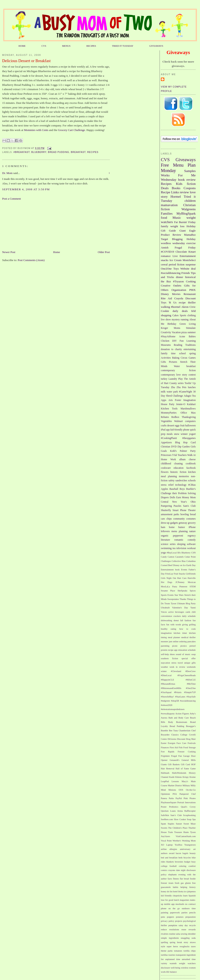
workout (191, 548)
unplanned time (173, 959)
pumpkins (173, 925)
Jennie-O (181, 404)
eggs (177, 426)
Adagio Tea (190, 396)
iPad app (165, 430)
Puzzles (177, 506)
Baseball (174, 489)
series (173, 544)
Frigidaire (165, 756)
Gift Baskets (174, 764)
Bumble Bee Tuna (169, 731)
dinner (179, 277)
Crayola (179, 298)
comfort (192, 866)
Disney (165, 294)
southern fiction (169, 658)
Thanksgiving (189, 417)
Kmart (192, 252)
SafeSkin (165, 815)
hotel (175, 891)
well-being (175, 968)
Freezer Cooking (187, 752)
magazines (185, 900)
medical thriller (188, 637)
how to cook (187, 629)
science (165, 544)
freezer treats (167, 883)
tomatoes (178, 951)
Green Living (188, 324)
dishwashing (167, 620)
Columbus (191, 561)
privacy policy (167, 921)
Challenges (166, 561)
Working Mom (189, 841)
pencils (192, 913)
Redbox (175, 417)
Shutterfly (166, 510)
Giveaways (186, 160)
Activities (166, 358)
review (184, 192)
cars (163, 519)
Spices (193, 591)
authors (164, 853)
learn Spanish (189, 896)
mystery (176, 320)
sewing (184, 934)
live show (166, 320)
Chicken (165, 341)
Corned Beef (167, 565)
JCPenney (180, 582)
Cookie (165, 311)
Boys (182, 489)
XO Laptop (167, 845)
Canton (171, 557)
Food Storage (189, 747)
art (194, 849)
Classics (175, 735)
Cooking (191, 281)
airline (164, 849)
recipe (182, 302)
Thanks (183, 599)
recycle (192, 925)
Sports (183, 315)
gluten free (190, 883)
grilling (192, 625)
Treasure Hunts (181, 832)
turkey (164, 379)
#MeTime (191, 684)
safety (172, 481)
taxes (193, 946)
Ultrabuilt (165, 608)
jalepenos (191, 891)
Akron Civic (188, 307)
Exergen (172, 743)
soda (194, 938)
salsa (178, 934)
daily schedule (189, 616)
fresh (177, 883)
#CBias (192, 485)
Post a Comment (12, 199)
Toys (176, 269)
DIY (174, 341)
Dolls (172, 497)
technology (181, 485)
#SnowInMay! (167, 697)
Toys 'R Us (169, 302)
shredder (192, 934)
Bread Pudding (59, 152)
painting (165, 913)
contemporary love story (174, 375)
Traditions (190, 345)
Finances (165, 747)
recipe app (173, 650)
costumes (191, 519)
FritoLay (169, 574)
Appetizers (166, 443)
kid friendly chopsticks (172, 896)
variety (164, 963)
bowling (185, 514)
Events (184, 570)
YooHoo (179, 845)
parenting (165, 646)
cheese (192, 459)
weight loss (177, 226)
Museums (166, 345)
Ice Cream (176, 260)
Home (57, 252)
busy (193, 862)
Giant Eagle (187, 231)
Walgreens (189, 209)
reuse (184, 930)
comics (164, 870)
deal (193, 269)
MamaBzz (190, 235)
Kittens (178, 777)
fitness (176, 879)
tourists (172, 955)
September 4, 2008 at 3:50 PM (26, 189)
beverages (180, 612)
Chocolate (181, 252)
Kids (179, 184)
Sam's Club (189, 506)
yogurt (192, 434)
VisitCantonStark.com (186, 836)
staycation (165, 663)
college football (169, 866)
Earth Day (191, 565)
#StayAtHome (168, 337)
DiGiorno (172, 739)
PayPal (179, 798)
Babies (192, 337)
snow (177, 434)
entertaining (190, 349)
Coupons (190, 188)
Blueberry (39, 152)
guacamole (166, 887)
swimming (166, 548)
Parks (171, 798)
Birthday (172, 324)
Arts (171, 400)
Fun (182, 341)
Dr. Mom (7, 173)
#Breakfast (22, 152)
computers (190, 421)
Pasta (175, 587)
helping (184, 887)
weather (164, 667)
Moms (177, 328)
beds (181, 858)
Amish (165, 247)
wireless (185, 968)
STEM (193, 587)
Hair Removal (168, 769)
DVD (174, 447)
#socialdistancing (171, 273)
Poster (164, 807)
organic (165, 536)
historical (190, 277)
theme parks (167, 951)
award (172, 853)
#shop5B (175, 701)
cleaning (178, 464)
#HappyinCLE (167, 680)
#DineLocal (166, 675)
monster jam (167, 641)
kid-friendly (177, 430)
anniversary (185, 849)
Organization (179, 290)
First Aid (174, 747)
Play (181, 379)
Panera (164, 798)
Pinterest (183, 587)
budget (187, 862)
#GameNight (185, 392)
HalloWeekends (179, 773)
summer (192, 332)
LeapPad (165, 781)
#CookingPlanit (169, 438)
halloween (190, 426)
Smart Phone (180, 510)
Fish (181, 747)
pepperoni (178, 536)
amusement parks (170, 514)
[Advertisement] (24, 225)
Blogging (177, 239)
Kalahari (191, 404)
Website (185, 269)
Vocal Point (166, 841)
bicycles (187, 858)
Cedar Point (190, 557)
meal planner (174, 637)
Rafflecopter (190, 811)
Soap (189, 819)
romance (166, 256)
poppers (171, 917)
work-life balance (169, 972)
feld (193, 311)
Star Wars (179, 595)
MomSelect (189, 260)
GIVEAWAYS (156, 46)
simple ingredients (170, 938)
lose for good (167, 900)
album (182, 459)
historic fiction (178, 472)
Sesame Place (168, 591)
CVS (44, 46)
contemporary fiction (178, 370)
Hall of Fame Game (186, 769)
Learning (191, 341)
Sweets (164, 828)
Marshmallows (188, 409)
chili (194, 612)
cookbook (191, 464)
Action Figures (182, 714)
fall (182, 620)
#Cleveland (176, 671)
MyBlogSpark (186, 213)
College (184, 735)
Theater (192, 510)
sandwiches (181, 481)
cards (188, 612)
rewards (192, 930)
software (191, 544)
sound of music (183, 654)
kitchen (192, 472)
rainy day (183, 925)
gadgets (174, 523)
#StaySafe (191, 697)
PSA (175, 794)
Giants (164, 764)
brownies (179, 862)
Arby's (193, 714)
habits (176, 887)
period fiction (177, 264)
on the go (174, 908)
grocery (192, 523)
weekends (191, 667)
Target (164, 239)
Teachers (182, 455)
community (179, 519)
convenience (167, 616)
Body (171, 722)
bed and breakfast (169, 858)
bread (193, 514)
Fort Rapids (168, 752)
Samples (190, 171)
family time (168, 353)
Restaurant (190, 294)
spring (192, 353)
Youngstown (190, 845)
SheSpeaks (182, 591)
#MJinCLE (191, 680)
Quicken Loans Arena (172, 811)
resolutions (174, 930)
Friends (186, 273)
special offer (189, 658)
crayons (172, 870)
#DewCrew (191, 671)
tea (174, 548)
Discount (191, 298)
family (165, 226)
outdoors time (189, 908)
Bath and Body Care (179, 718)
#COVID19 (167, 252)
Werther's (177, 841)
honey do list (167, 891)
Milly (193, 785)
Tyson (173, 603)
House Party (168, 404)
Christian (166, 447)
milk (163, 392)
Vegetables (166, 421)
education (179, 468)
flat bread (184, 879)
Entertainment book (170, 570)
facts (170, 879)
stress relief (167, 485)
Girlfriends (191, 574)
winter (164, 671)
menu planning (180, 531)
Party (193, 451)
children (190, 201)
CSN (193, 553)
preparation (191, 917)
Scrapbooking (189, 815)
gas (182, 883)
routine (172, 934)
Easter (164, 743)
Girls (193, 447)
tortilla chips (190, 951)
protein (164, 650)
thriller (192, 302)
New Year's (179, 502)
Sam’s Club (176, 815)
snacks (165, 260)
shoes (172, 654)
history (192, 887)
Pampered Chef (188, 794)
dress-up (165, 523)
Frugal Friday (185, 247)
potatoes (180, 917)
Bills (163, 722)
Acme (182, 337)
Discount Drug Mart (186, 739)
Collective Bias (178, 561)
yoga (163, 553)
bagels (186, 853)
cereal (164, 264)
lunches (192, 387)
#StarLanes (180, 697)
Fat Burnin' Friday (185, 222)
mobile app (169, 904)
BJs (179, 553)
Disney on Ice (179, 565)
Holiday (191, 239)
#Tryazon (178, 281)
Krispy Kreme (189, 777)
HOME (22, 46)
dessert (171, 426)
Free (165, 165)
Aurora (164, 718)
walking (165, 307)
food (164, 218)
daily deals (180, 311)
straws (193, 942)
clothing (192, 315)
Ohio (193, 502)
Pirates (193, 798)
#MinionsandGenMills (171, 688)
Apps (164, 400)
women (192, 968)
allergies (173, 849)
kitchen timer (180, 633)
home (172, 527)
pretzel (193, 646)
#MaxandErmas (168, 684)
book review (187, 180)
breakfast (78, 152)
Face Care (181, 743)
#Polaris (178, 692)
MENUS (66, 46)
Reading (178, 345)
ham (163, 527)
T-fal (175, 455)
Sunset (179, 824)
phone (186, 430)
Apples (164, 489)
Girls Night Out (168, 578)
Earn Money (183, 497)
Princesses (166, 455)
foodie (193, 879)
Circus (184, 358)
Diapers (165, 497)
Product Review (171, 235)
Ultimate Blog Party (186, 603)
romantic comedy (185, 540)
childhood (166, 464)
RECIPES (91, 46)
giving (185, 625)
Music (177, 218)
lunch (176, 900)
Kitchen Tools (169, 409)
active (171, 612)
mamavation (169, 205)
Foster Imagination (185, 400)
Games (192, 358)
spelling (164, 942)
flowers (165, 472)
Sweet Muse (190, 824)
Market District (175, 785)
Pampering (166, 506)
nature (192, 531)
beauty (193, 853)
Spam (163, 824)
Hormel (176, 196)
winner (184, 434)
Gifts (163, 362)
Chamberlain (185, 731)
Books (176, 188)
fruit (182, 426)
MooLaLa (165, 587)
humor (182, 527)
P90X (192, 290)
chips (169, 519)
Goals (164, 451)
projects (179, 921)
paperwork (175, 913)
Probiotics (174, 807)
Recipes (93, 152)
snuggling (185, 938)
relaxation (183, 650)
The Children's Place (178, 828)
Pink (186, 798)
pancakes (192, 641)
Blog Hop (181, 443)
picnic (175, 646)
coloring (182, 866)
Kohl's (173, 451)
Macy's (185, 781)
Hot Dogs (167, 582)
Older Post (104, 252)
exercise (191, 243)
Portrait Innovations (187, 802)
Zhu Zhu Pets (179, 387)
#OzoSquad (166, 692)
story (186, 942)
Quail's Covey (188, 807)
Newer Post (9, 252)
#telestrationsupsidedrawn (173, 709)
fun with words (174, 625)
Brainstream (182, 722)
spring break (176, 942)
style (163, 946)
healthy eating (168, 629)
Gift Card (185, 764)
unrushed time (189, 959)
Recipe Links (170, 192)
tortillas (164, 955)
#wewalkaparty (168, 714)
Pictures (173, 362)
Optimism (165, 794)
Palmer (183, 451)
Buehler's (191, 489)
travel (180, 663)
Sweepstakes (173, 599)
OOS (181, 790)
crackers (177, 616)
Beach (193, 718)
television (181, 548)
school (182, 353)
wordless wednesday (173, 243)
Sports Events (167, 595)
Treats (167, 603)
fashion (188, 620)
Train (170, 832)
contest (192, 375)
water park (172, 392)
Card (193, 443)
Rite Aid (166, 298)
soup (193, 654)
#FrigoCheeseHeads (187, 675)
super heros (172, 946)
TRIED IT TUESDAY (123, 46)
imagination (166, 633)
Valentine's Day (180, 608)
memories (184, 476)
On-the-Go (191, 790)
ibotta (181, 891)
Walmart (178, 421)
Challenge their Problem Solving (178, 493)
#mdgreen (165, 701)
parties (185, 913)
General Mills (189, 760)
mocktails (180, 904)
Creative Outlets (171, 286)
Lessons (175, 781)
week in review (177, 667)
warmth (173, 963)
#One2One (191, 688)
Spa (194, 819)
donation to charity (171, 349)
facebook (191, 468)
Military (186, 785)
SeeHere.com (167, 819)
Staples (171, 824)
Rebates (165, 417)
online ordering (180, 641)
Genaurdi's (175, 760)
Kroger (164, 328)
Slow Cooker (180, 819)
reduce (164, 930)
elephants (172, 875)
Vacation (176, 332)
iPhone (192, 527)
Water (177, 366)
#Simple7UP (190, 692)
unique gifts (190, 663)
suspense (191, 264)
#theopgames (189, 438)
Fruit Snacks (179, 574)
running (185, 320)
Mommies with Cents (36, 130)
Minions (172, 790)
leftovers (165, 531)
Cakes (176, 315)
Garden (186, 447)
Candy (164, 557)
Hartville (192, 578)
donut (176, 620)
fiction (191, 184)
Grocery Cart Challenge (72, 130)
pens (163, 917)
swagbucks (185, 946)
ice (185, 891)
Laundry (173, 379)
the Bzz (166, 281)
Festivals (192, 743)
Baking (176, 358)
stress (174, 663)
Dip (179, 447)
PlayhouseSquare (169, 802)
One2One (166, 269)
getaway (183, 523)
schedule (192, 650)
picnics (184, 646)
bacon (178, 853)
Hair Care (182, 578)
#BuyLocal (172, 553)
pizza (184, 332)
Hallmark (165, 773)
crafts (164, 426)
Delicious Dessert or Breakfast (26, 61)
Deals (165, 188)
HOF (193, 764)
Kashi (172, 777)
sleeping (181, 544)
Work (173, 459)
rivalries (165, 934)
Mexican (192, 582)
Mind (163, 790)
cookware (166, 468)
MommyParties (169, 413)
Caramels (179, 557)
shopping (166, 315)
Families (167, 213)
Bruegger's (191, 726)
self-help (165, 654)
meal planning (169, 476)
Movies (176, 294)
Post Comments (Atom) (31, 260)
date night (181, 870)
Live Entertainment (184, 256)
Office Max (188, 413)
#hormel (176, 307)
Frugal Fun (176, 756)
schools (192, 481)
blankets (170, 862)
